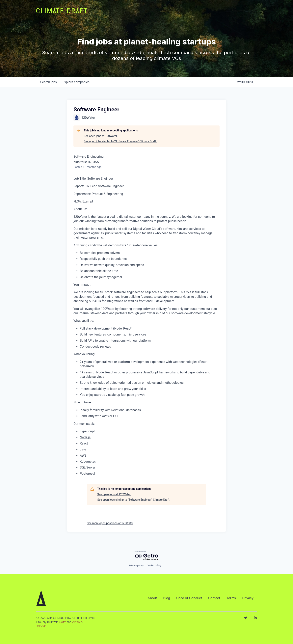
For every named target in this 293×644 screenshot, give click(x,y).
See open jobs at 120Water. (101, 136)
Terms (231, 598)
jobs (49, 82)
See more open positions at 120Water (110, 523)
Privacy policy (136, 566)
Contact (214, 598)
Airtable (77, 622)
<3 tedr (41, 626)
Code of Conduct (189, 598)
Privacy (248, 598)
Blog (167, 598)
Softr (63, 622)
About (152, 598)
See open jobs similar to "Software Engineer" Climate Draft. (120, 141)
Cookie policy (154, 566)
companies (77, 82)
